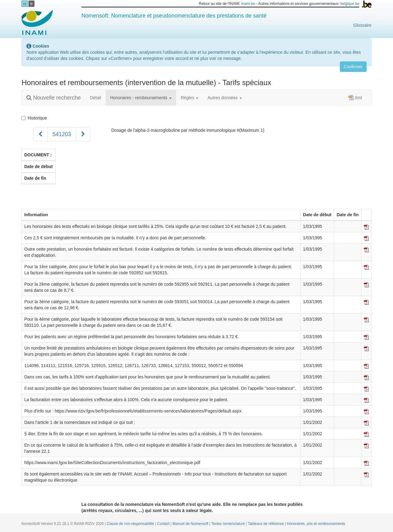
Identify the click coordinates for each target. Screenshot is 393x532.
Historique (35, 118)
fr (32, 4)
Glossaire (362, 25)
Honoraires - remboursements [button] (141, 98)
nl (25, 4)
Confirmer (353, 67)
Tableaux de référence (266, 524)
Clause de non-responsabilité (131, 524)
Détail (95, 98)
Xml (355, 98)
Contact (164, 524)
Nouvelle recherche (54, 98)
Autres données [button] (225, 98)
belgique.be (350, 4)
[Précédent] (40, 134)
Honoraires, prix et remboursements (316, 524)
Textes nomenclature (229, 524)
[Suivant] (83, 134)
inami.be (248, 4)
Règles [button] (190, 98)
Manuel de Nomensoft (191, 524)
